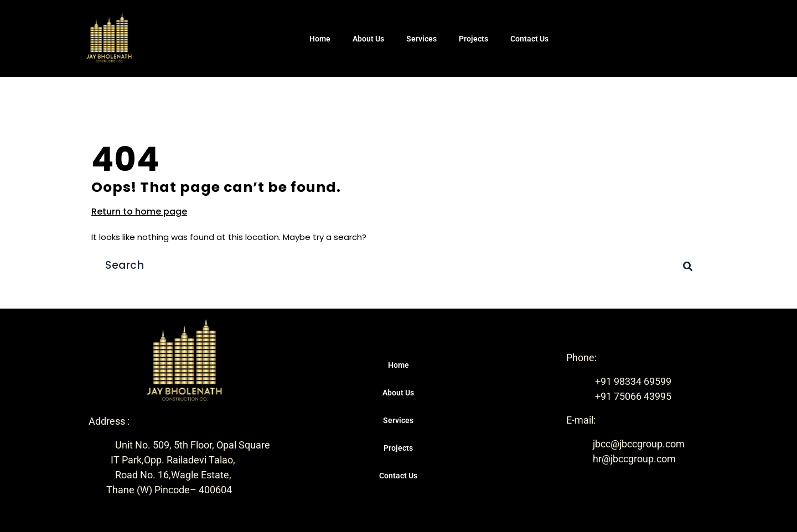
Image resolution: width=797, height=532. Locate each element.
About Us (368, 39)
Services (421, 39)
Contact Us (529, 39)
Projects (473, 39)
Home (320, 39)
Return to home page (139, 212)
